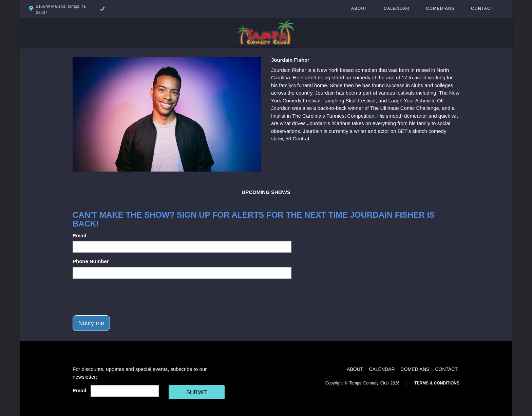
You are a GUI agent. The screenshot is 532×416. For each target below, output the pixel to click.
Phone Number (91, 261)
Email (79, 235)
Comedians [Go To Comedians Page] (440, 8)
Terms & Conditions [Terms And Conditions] (437, 383)
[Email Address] (125, 391)
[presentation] (124, 297)
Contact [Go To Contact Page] (482, 8)
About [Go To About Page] (359, 8)
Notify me (91, 323)
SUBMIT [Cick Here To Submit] (196, 392)
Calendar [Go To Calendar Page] (397, 8)
